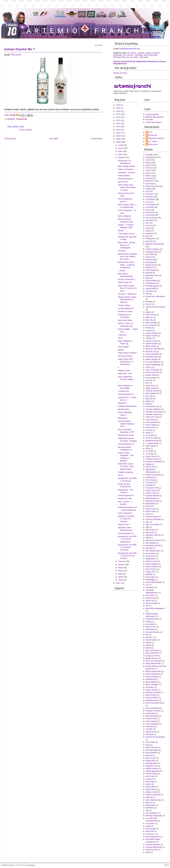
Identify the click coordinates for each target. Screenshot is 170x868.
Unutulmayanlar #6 (126, 308)
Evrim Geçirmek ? (125, 513)
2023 (118, 108)
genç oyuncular (152, 650)
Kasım (121, 148)
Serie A (149, 304)
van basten (150, 824)
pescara (149, 755)
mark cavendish (152, 354)
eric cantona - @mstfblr (133, 55)
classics (149, 257)
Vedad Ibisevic (124, 176)
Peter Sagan (151, 270)
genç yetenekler (152, 653)
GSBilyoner (150, 239)
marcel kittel (151, 289)
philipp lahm (151, 761)
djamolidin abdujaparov (155, 608)
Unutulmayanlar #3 (126, 495)
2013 (118, 127)
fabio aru (149, 317)
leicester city (151, 352)
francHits (149, 120)
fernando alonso (152, 391)
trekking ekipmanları (154, 816)
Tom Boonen (151, 283)
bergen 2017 (151, 572)
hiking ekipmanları (153, 663)
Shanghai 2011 (152, 252)
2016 (118, 117)
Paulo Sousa (151, 509)
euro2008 (150, 207)
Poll (147, 294)
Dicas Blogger (30, 865)
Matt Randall (151, 498)
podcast (149, 273)
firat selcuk (16, 55)
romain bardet (151, 774)
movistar (149, 729)
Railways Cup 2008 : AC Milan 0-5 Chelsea (127, 519)
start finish (150, 212)
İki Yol (120, 475)
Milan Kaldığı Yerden (127, 166)
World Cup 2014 (152, 372)
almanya (149, 548)
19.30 (120, 338)
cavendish (150, 588)
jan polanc (150, 687)
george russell (151, 656)
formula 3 (150, 637)
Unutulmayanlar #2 (126, 533)
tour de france (151, 218)
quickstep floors (152, 275)
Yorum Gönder (25, 130)
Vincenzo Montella (153, 519)
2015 (118, 121)
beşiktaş (149, 574)
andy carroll (151, 556)
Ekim (121, 151)
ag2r (148, 522)
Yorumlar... (122, 251)
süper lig (149, 797)
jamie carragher (152, 684)
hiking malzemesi (153, 674)
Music (148, 173)
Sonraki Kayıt (10, 139)
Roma (148, 514)
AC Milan (149, 451)
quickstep (150, 262)
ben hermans (151, 569)
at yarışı (149, 380)
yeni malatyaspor (153, 837)
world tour (150, 831)
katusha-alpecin (152, 700)
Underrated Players (154, 122)
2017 (118, 114)
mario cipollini (151, 721)
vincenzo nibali (152, 438)
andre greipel (151, 378)
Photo (148, 163)
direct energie (151, 603)
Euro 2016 (150, 254)
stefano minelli (152, 792)
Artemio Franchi (8, 865)
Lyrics (148, 210)
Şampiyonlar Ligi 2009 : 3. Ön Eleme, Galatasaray (128, 539)
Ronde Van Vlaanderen (155, 296)
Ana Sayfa (54, 139)
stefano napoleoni (153, 795)
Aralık (121, 145)
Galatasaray (151, 157)
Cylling (148, 464)
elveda (148, 622)
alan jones (150, 532)
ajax (147, 527)
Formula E (150, 483)
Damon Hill (150, 467)
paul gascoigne (152, 750)
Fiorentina (150, 477)
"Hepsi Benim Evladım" (127, 353)
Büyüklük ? (122, 403)
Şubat (121, 577)
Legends (149, 233)
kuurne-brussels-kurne (155, 703)
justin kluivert (151, 695)
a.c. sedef (153, 141)
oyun (148, 745)
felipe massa (151, 388)
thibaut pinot (151, 805)
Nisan (121, 571)
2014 (118, 124)
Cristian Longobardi (154, 462)
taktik (148, 433)
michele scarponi (153, 414)
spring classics (152, 265)
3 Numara (122, 335)
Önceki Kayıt (97, 139)
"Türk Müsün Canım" (127, 234)
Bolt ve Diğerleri (125, 216)
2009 (118, 139)
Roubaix (149, 302)
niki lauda (150, 734)
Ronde (148, 328)
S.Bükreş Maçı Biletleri (127, 406)
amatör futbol (151, 375)
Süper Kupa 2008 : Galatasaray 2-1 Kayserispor (126, 362)
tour (147, 223)
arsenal (149, 331)
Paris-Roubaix (151, 281)
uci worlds (150, 435)
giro (147, 236)
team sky (149, 320)
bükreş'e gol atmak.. (126, 435)
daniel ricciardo (152, 344)
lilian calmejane (152, 716)
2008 (118, 142)
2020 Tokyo (150, 446)
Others (148, 176)
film (147, 635)
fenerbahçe (150, 629)
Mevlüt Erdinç (124, 409)
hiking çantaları (152, 677)
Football (149, 155)
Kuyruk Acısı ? (124, 525)
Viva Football (123, 347)
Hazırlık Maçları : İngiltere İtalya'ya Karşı (126, 424)
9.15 (151, 132)
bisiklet (149, 189)
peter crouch (151, 758)
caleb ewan (150, 386)
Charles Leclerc (152, 459)
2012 (118, 130)
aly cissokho (151, 553)
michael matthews (153, 409)
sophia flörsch (151, 789)
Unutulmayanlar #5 (126, 394)
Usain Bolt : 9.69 (125, 374)
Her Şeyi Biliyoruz (153, 362)
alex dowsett (151, 543)
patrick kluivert (152, 747)
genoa (148, 648)
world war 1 (150, 834)
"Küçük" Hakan (124, 305)
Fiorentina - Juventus (127, 173)
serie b (148, 784)
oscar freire (150, 742)
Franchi (149, 168)
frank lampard (151, 640)
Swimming (150, 215)
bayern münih (151, 336)
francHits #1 (123, 182)
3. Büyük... (122, 271)
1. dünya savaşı (152, 443)
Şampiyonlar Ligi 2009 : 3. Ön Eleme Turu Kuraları (128, 556)
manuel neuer (151, 719)
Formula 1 (150, 194)
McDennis (153, 135)
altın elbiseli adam (153, 551)
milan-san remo (152, 417)
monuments (151, 420)
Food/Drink (22, 119)
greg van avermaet (153, 349)
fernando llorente (153, 632)
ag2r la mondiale (153, 525)
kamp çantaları (152, 698)
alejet (148, 538)
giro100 (149, 241)
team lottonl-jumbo (153, 800)
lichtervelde (150, 713)
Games (149, 184)
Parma (148, 506)
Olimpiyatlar (151, 504)
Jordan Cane (151, 493)
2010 (118, 136)
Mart (120, 574)
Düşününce (123, 418)
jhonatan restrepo (153, 692)
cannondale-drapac (154, 582)
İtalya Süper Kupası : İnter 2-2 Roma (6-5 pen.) (127, 288)
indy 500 (149, 399)
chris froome (151, 315)
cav (147, 585)
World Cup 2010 (152, 186)
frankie (148, 643)
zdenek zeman (152, 850)
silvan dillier (151, 787)
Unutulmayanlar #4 (126, 444)
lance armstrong (152, 708)
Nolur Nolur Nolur (125, 320)
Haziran (122, 565)
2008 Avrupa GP (125, 282)
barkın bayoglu (152, 564)
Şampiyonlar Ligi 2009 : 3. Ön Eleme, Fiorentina (128, 547)
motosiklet (150, 726)
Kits (147, 191)
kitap (148, 404)
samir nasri (150, 776)
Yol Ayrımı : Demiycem (127, 294)
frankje (148, 645)
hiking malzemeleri (153, 671)
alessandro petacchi (154, 540)
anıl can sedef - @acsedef (137, 57)
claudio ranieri (151, 341)
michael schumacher (154, 412)
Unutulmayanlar (152, 114)
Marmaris (150, 197)
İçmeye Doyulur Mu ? (127, 279)
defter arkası (151, 346)
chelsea (149, 338)
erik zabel (150, 624)
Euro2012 (150, 291)
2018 (118, 111)
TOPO (167, 865)
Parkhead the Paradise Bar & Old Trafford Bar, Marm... (127, 257)
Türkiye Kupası (152, 517)
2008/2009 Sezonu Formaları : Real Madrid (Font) (126, 466)
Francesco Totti (152, 488)
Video (148, 170)
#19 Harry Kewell (125, 356)
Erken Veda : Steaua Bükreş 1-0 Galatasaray (127, 245)
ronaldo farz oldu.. (125, 499)
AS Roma (150, 454)
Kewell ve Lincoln (125, 311)
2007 (118, 583)
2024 (118, 105)
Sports (148, 165)
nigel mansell (151, 732)
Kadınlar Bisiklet (152, 496)
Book (148, 278)
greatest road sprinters (155, 244)
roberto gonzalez (153, 771)
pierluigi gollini (151, 763)
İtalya (148, 852)
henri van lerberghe (154, 661)
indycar (149, 401)
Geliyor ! (121, 350)
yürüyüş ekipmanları (154, 847)
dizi (147, 606)
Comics (149, 226)
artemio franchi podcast (155, 307)
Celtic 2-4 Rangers (126, 169)
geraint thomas (152, 658)
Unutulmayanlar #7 (126, 179)
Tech (148, 228)
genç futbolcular (152, 393)
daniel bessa (151, 598)
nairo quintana (152, 422)
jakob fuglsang (152, 682)
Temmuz (122, 561)
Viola (148, 160)
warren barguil (152, 359)
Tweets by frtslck (120, 73)
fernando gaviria (152, 286)
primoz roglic (151, 425)
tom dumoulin (151, 325)
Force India (150, 480)
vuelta (148, 826)
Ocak (121, 580)
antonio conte (151, 561)
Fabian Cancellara (153, 475)
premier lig (150, 260)
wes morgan (151, 829)
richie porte (150, 427)
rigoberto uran (151, 766)
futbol (148, 231)
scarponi (149, 779)
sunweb (149, 430)
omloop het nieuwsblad (155, 737)
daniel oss (150, 601)
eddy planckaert (152, 619)
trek (147, 810)
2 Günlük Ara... (124, 391)
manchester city (152, 406)
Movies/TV (150, 181)
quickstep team (152, 357)
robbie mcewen (152, 768)
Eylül (121, 154)
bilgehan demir (124, 371)
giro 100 (149, 396)
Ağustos (122, 157)
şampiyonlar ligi (152, 441)
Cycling (149, 178)
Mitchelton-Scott (152, 501)
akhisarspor (151, 530)
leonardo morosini (153, 711)
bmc (147, 383)
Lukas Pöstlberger (153, 365)
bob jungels (150, 577)
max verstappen (152, 724)
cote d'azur (150, 595)
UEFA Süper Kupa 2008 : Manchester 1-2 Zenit (127, 187)
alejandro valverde (153, 535)
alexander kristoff (153, 546)
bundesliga (150, 580)
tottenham (150, 808)
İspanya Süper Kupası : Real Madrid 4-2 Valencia (128, 300)
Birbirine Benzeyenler (155, 117)
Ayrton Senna (151, 456)
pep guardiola (151, 753)
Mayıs (121, 568)
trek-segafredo (152, 813)
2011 (118, 133)
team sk (149, 803)
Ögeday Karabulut (156, 138)
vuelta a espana (152, 249)
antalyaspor (151, 559)
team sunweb (151, 323)
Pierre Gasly (151, 511)
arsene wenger (152, 333)
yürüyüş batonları (153, 845)
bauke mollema (152, 567)
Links (148, 202)
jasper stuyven (152, 690)
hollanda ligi (151, 679)
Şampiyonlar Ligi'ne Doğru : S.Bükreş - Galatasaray (127, 265)
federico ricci (151, 627)
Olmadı (121, 231)
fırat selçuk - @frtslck (136, 53)
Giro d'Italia (150, 205)
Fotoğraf (149, 485)
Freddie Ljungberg (126, 472)
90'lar (148, 448)
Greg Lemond (151, 490)
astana (148, 312)
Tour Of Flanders (153, 370)
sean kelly (150, 782)
